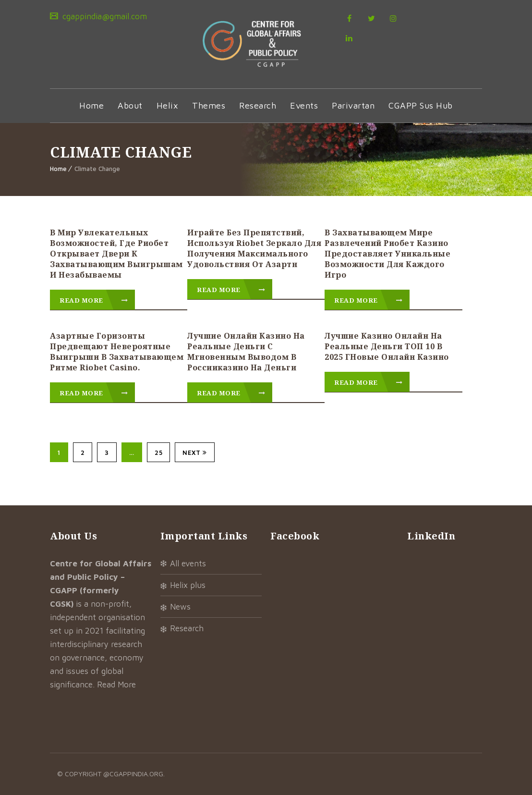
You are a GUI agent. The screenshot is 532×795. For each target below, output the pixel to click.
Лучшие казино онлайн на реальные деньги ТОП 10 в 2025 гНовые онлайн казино (387, 346)
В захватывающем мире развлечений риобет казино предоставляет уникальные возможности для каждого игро (387, 254)
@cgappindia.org (133, 774)
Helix (168, 105)
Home (91, 105)
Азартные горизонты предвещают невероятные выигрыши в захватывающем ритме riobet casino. (117, 352)
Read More (94, 300)
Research (258, 105)
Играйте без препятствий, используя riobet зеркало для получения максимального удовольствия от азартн (254, 248)
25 (158, 453)
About (130, 105)
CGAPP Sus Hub (421, 105)
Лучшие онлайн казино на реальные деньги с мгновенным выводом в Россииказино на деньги (246, 352)
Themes (209, 105)
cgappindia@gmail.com (103, 16)
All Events (188, 563)
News (180, 607)
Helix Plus (188, 585)
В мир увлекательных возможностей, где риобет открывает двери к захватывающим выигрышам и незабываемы (116, 254)
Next (195, 453)
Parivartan (353, 105)
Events (304, 105)
